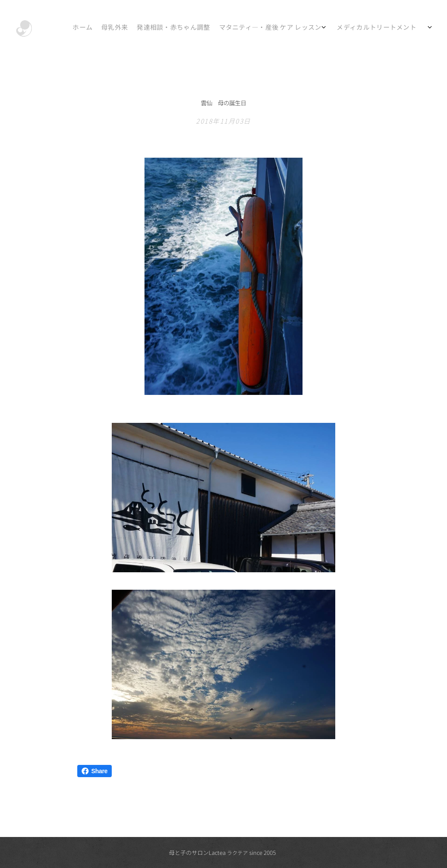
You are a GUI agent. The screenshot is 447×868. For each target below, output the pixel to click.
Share (95, 771)
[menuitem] (321, 28)
